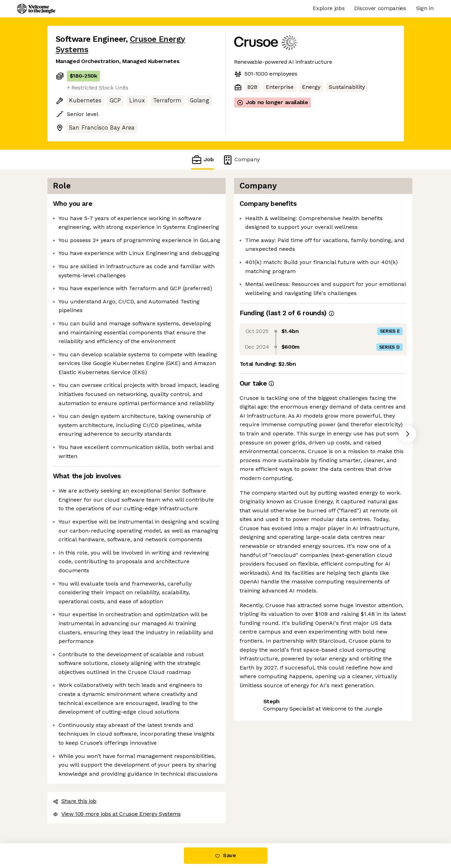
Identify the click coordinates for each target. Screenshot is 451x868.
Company (241, 160)
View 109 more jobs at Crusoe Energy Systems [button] (117, 814)
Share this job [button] (75, 801)
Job (202, 160)
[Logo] (36, 9)
